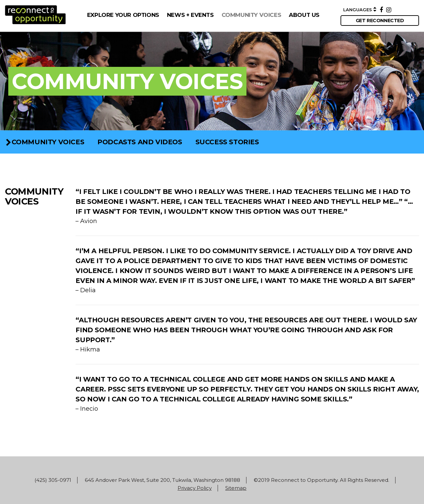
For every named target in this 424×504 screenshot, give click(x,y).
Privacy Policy (195, 488)
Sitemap (236, 488)
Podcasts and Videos (140, 142)
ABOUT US (304, 15)
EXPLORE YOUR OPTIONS (123, 15)
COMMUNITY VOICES (251, 15)
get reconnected (380, 21)
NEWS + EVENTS (190, 15)
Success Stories (227, 142)
